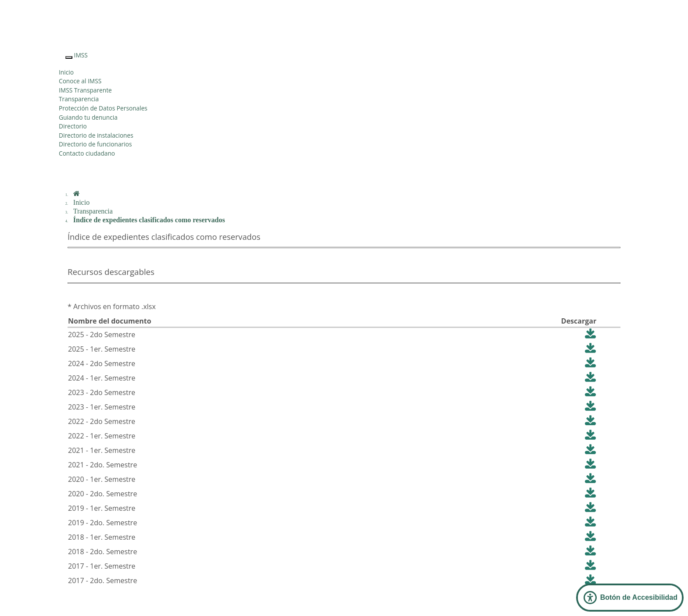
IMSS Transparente (85, 90)
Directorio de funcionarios (95, 144)
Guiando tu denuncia (88, 117)
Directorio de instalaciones (96, 135)
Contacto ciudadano (87, 153)
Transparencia (79, 99)
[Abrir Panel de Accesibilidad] (630, 598)
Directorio (73, 126)
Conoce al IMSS (80, 81)
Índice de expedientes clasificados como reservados (149, 220)
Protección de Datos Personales (103, 108)
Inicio (66, 72)
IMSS (81, 55)
